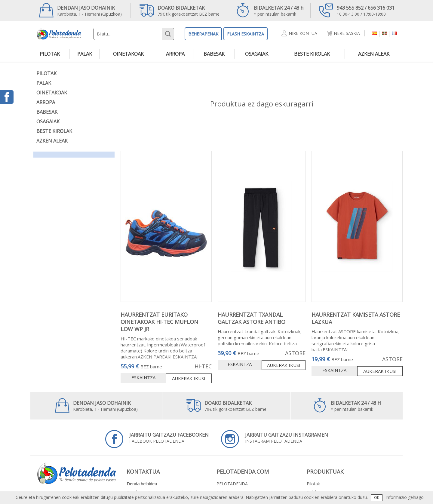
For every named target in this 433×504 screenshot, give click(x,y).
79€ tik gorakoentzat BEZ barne (180, 10)
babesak (214, 54)
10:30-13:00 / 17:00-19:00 (357, 10)
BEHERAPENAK (203, 34)
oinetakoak (128, 54)
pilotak (50, 54)
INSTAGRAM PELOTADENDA (275, 439)
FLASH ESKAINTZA (246, 34)
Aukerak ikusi (189, 378)
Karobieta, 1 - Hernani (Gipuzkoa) (80, 10)
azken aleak (374, 54)
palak (85, 54)
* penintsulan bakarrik (270, 10)
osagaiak (257, 54)
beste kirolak (312, 54)
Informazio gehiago (405, 497)
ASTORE (295, 353)
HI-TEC (203, 366)
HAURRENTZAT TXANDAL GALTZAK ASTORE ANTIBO (252, 318)
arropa (175, 54)
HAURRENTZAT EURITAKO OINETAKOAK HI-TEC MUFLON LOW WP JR (159, 322)
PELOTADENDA (232, 484)
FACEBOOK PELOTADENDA (157, 439)
